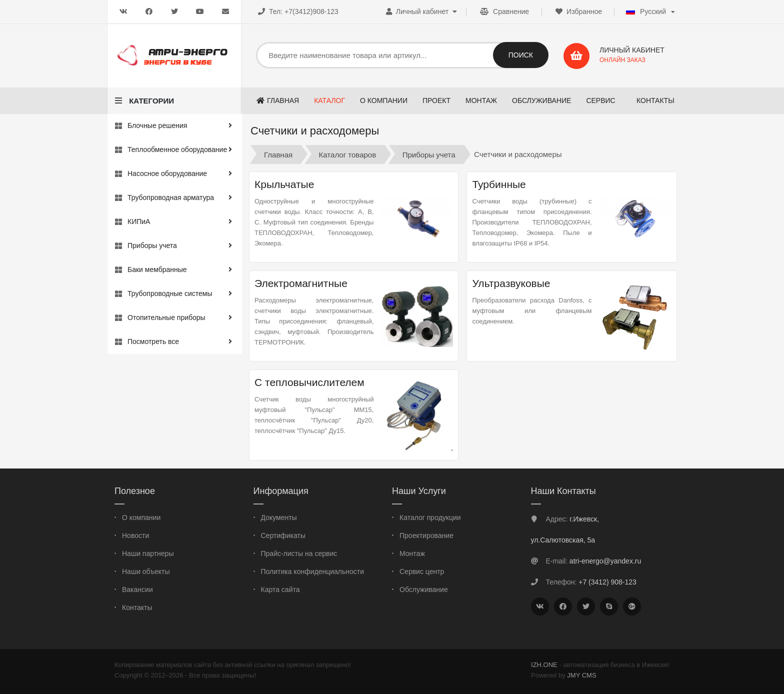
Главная (278, 154)
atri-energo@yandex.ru (605, 561)
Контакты (655, 100)
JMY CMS (581, 675)
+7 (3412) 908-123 (607, 582)
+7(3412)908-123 (311, 11)
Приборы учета (429, 154)
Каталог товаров (348, 154)
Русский (646, 11)
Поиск (521, 55)
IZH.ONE (544, 665)
